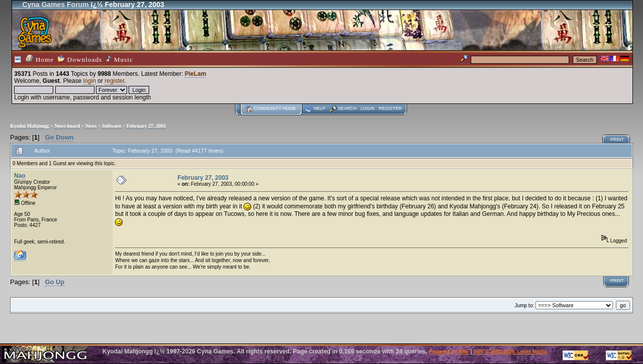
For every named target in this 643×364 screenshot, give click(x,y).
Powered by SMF (449, 352)
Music (120, 59)
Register (390, 108)
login (90, 81)
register (114, 81)
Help (319, 108)
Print (617, 140)
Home (40, 59)
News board (67, 126)
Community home (275, 108)
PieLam (196, 74)
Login (368, 108)
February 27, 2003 (146, 126)
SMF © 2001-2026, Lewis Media (510, 352)
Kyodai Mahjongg (30, 126)
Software (112, 126)
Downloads (80, 59)
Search (347, 108)
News (91, 126)
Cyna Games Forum (55, 5)
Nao (20, 176)
